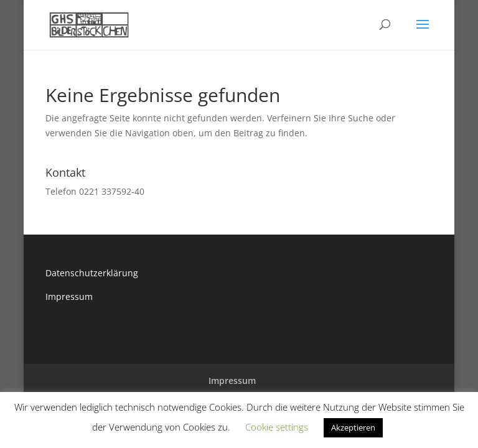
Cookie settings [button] (277, 427)
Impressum (69, 296)
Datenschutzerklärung (92, 273)
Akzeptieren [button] (353, 427)
